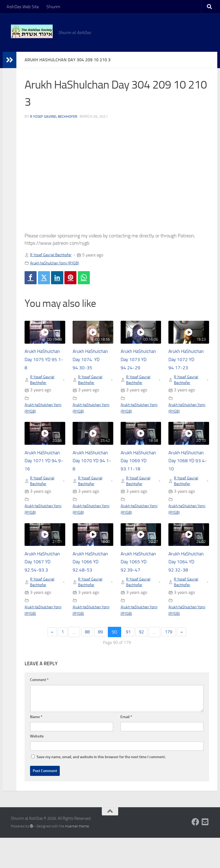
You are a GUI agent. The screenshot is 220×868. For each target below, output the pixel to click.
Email (126, 747)
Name (36, 747)
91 (129, 662)
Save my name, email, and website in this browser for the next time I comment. (101, 787)
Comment (39, 710)
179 (172, 662)
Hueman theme (77, 856)
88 (85, 662)
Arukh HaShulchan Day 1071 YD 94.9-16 (44, 471)
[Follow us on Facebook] (195, 852)
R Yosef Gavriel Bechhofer (55, 117)
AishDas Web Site (23, 7)
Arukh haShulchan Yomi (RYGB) (59, 263)
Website (37, 766)
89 (100, 662)
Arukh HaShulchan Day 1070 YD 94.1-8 (92, 471)
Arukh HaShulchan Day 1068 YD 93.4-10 (188, 471)
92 (143, 662)
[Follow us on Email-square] (205, 852)
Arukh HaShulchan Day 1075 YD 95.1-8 (44, 361)
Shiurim (53, 7)
